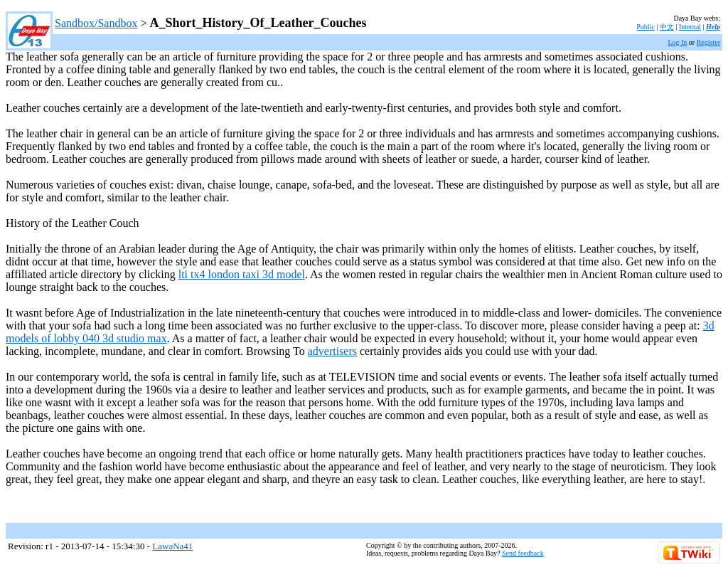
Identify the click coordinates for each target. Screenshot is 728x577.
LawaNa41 (172, 546)
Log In (677, 42)
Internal (690, 27)
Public (646, 27)
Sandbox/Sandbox (96, 23)
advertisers (332, 351)
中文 (667, 27)
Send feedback (523, 553)
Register (708, 42)
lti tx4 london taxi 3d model (242, 274)
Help (713, 27)
